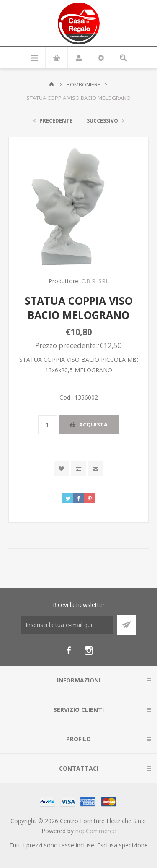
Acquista (93, 424)
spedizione (133, 845)
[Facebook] (69, 651)
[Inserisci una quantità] (48, 425)
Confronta (78, 469)
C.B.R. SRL (95, 281)
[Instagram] (89, 651)
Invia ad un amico (96, 469)
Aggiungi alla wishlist (61, 469)
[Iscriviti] (67, 625)
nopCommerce (96, 831)
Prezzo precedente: (66, 345)
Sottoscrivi (127, 625)
